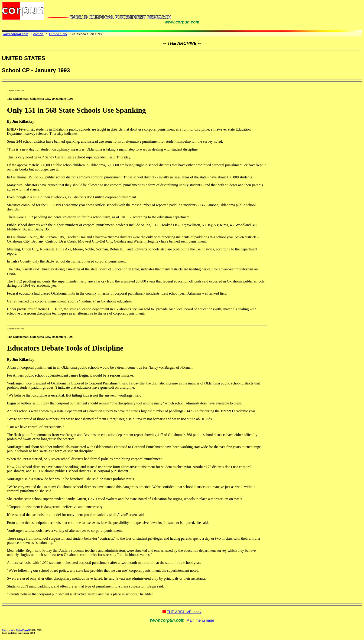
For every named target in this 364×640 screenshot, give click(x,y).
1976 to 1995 (58, 34)
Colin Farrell (23, 630)
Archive (38, 34)
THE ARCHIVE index (184, 612)
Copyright (7, 630)
